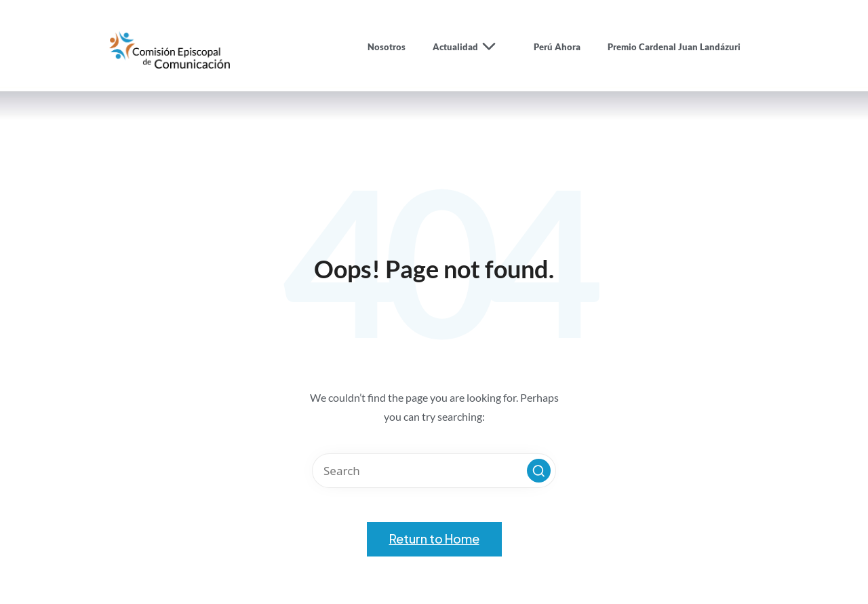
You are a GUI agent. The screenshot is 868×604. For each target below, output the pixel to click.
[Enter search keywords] (434, 471)
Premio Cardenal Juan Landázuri (674, 47)
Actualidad (470, 47)
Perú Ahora (557, 47)
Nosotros (387, 47)
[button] (539, 471)
